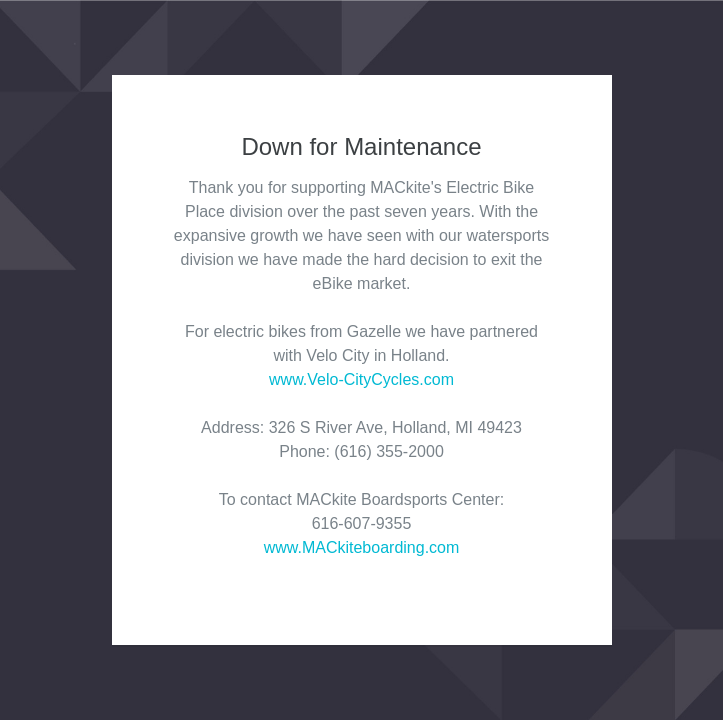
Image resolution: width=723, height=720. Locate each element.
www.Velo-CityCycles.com (361, 379)
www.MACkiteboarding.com (362, 547)
